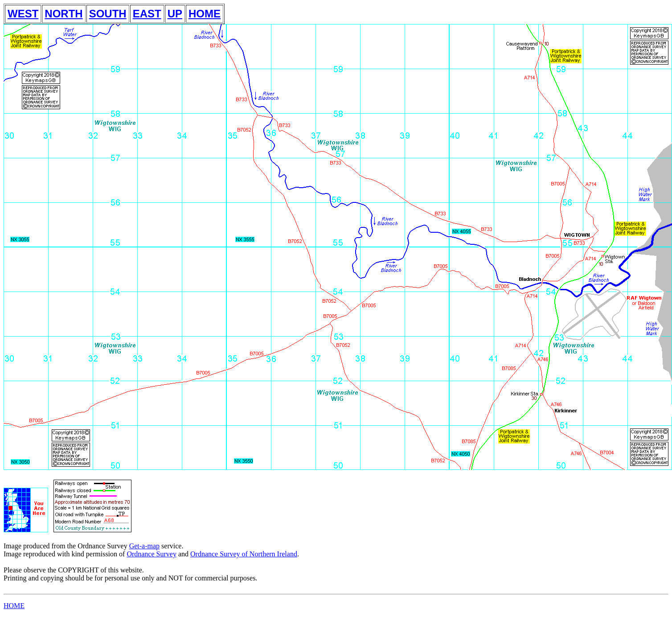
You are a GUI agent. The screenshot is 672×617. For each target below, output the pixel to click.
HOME (205, 14)
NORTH (64, 14)
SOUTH (108, 14)
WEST (23, 14)
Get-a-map (144, 546)
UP (175, 14)
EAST (147, 14)
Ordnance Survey (152, 554)
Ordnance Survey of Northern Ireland (244, 554)
